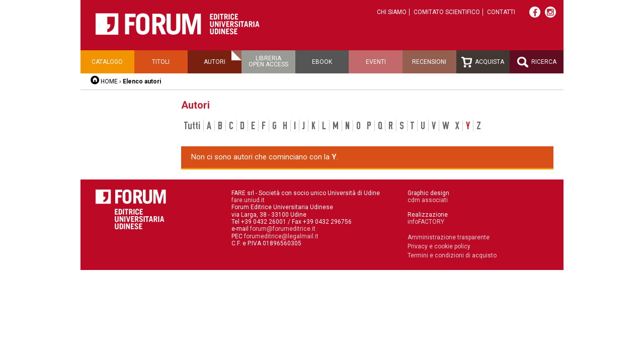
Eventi (376, 62)
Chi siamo (392, 12)
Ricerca (537, 62)
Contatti (501, 12)
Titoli (161, 62)
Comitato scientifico (447, 12)
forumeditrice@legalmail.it (281, 236)
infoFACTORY (426, 222)
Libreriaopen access (268, 61)
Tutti (192, 126)
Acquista (483, 62)
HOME (109, 81)
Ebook (322, 62)
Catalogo (107, 62)
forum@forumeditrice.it (283, 229)
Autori (215, 62)
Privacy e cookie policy (439, 246)
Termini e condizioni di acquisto (452, 255)
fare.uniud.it (248, 200)
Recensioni (429, 62)
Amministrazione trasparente (449, 237)
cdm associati (428, 200)
